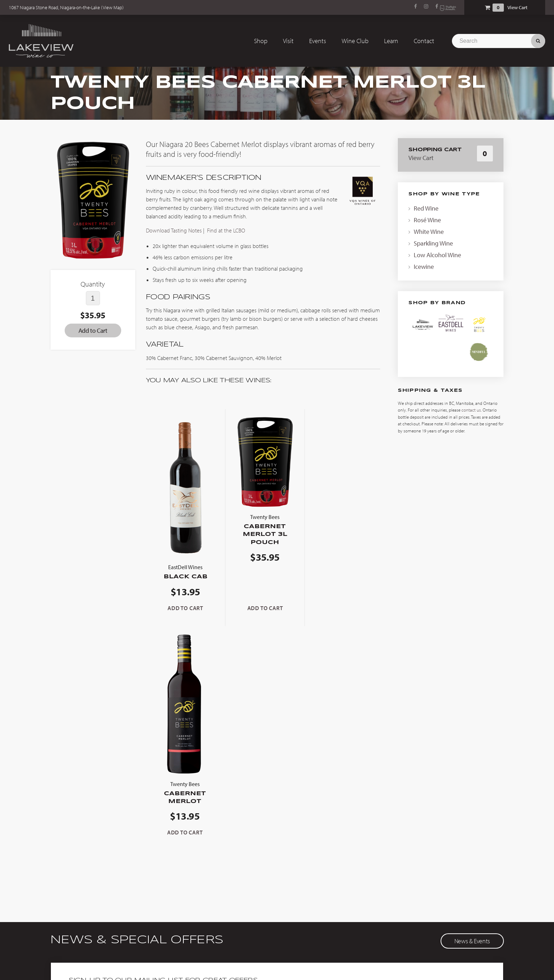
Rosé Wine (427, 220)
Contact (424, 41)
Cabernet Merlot (341, 575)
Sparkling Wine (433, 243)
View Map (113, 7)
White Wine (429, 232)
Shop (261, 41)
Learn (391, 41)
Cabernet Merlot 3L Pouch (263, 527)
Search (538, 41)
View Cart (517, 7)
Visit (288, 41)
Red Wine (426, 208)
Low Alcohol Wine (437, 255)
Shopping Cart (487, 8)
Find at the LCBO (226, 230)
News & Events (472, 724)
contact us (471, 410)
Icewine (424, 267)
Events (318, 41)
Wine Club (355, 41)
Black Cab (185, 571)
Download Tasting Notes (175, 230)
